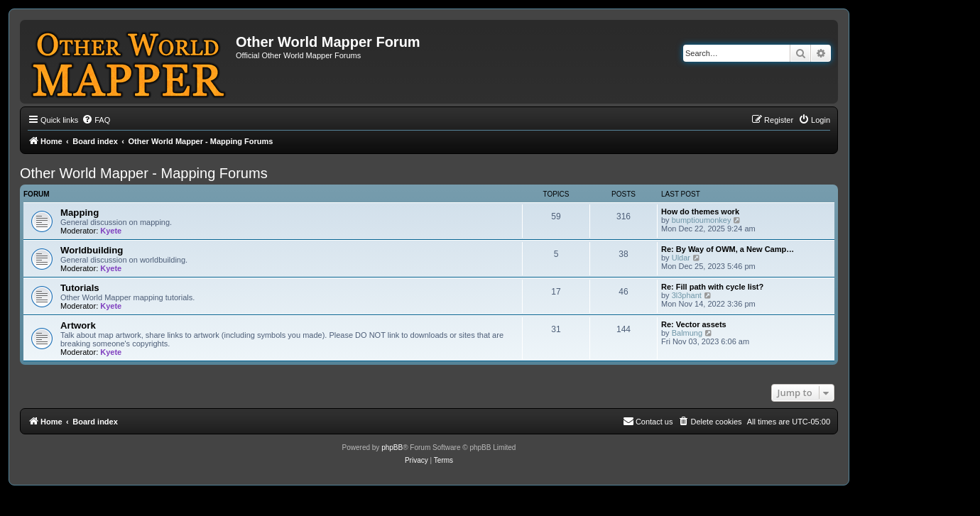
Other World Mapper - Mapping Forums (144, 173)
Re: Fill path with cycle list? (712, 287)
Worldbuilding (92, 250)
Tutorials (80, 288)
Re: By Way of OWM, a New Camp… (728, 249)
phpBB (392, 448)
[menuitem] (96, 120)
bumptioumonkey (702, 220)
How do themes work (700, 212)
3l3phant (687, 295)
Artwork (78, 325)
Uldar (681, 258)
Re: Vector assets (694, 324)
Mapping (80, 213)
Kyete (111, 231)
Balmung (687, 333)
